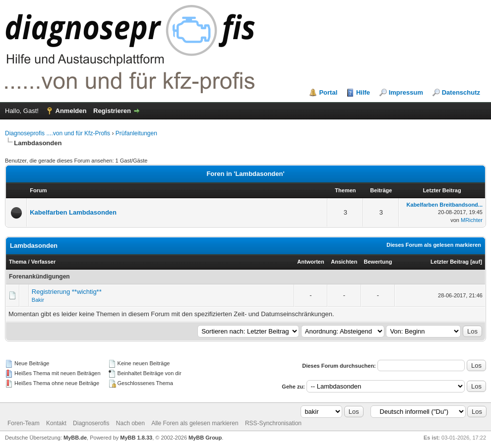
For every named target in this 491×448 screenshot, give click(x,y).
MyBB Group (205, 438)
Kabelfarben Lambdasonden (73, 212)
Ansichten (344, 262)
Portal (328, 92)
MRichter (472, 220)
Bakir (38, 300)
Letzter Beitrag (450, 262)
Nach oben (130, 423)
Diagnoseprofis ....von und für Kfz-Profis (58, 133)
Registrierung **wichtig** (67, 292)
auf (476, 262)
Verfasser (44, 262)
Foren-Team (24, 423)
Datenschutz (461, 92)
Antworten (310, 262)
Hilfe (363, 92)
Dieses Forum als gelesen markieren (434, 245)
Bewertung (378, 262)
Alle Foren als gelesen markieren (195, 423)
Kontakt (56, 423)
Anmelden (71, 111)
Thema (18, 262)
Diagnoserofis (91, 423)
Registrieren (112, 111)
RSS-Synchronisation (273, 423)
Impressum (406, 92)
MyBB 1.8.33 (136, 438)
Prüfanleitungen (136, 133)
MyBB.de (75, 438)
